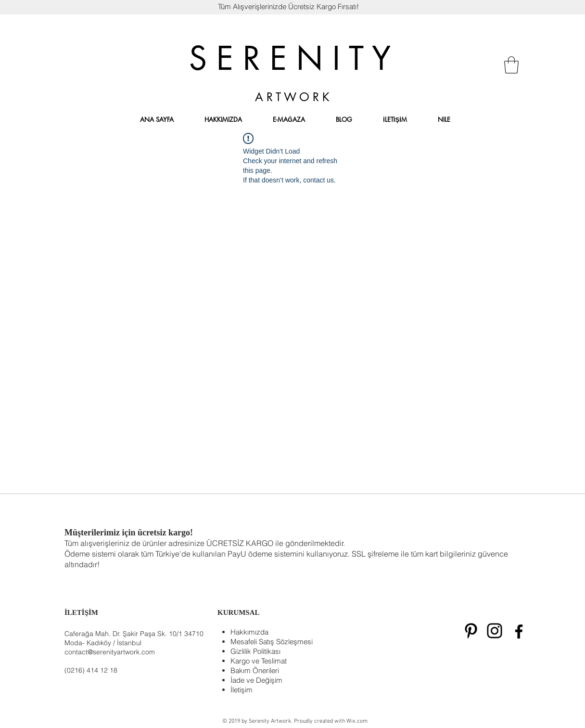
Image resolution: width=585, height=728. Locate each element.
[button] (511, 65)
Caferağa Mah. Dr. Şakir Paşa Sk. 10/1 (123, 634)
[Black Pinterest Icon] (471, 631)
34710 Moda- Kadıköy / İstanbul (134, 638)
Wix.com (357, 721)
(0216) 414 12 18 (91, 670)
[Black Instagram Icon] (495, 631)
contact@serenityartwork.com (110, 652)
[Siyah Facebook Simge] (519, 631)
